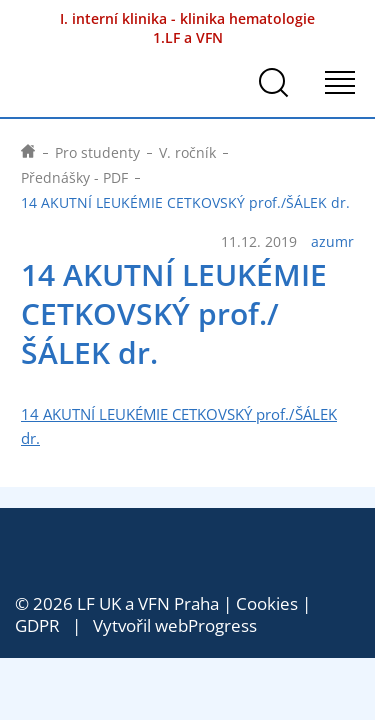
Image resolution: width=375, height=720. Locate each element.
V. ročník (187, 152)
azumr (332, 242)
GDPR (37, 625)
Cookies (267, 603)
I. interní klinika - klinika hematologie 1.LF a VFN (187, 28)
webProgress (206, 625)
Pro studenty (97, 152)
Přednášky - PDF (74, 177)
